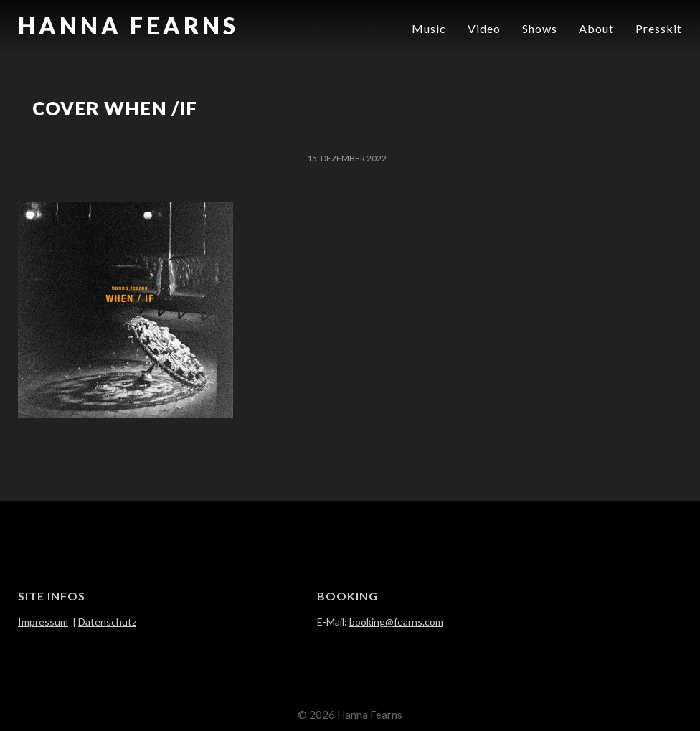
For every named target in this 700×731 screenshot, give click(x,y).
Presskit (659, 28)
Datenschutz (107, 622)
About (596, 28)
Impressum (43, 622)
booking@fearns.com (396, 622)
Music (429, 28)
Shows (540, 28)
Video (484, 28)
